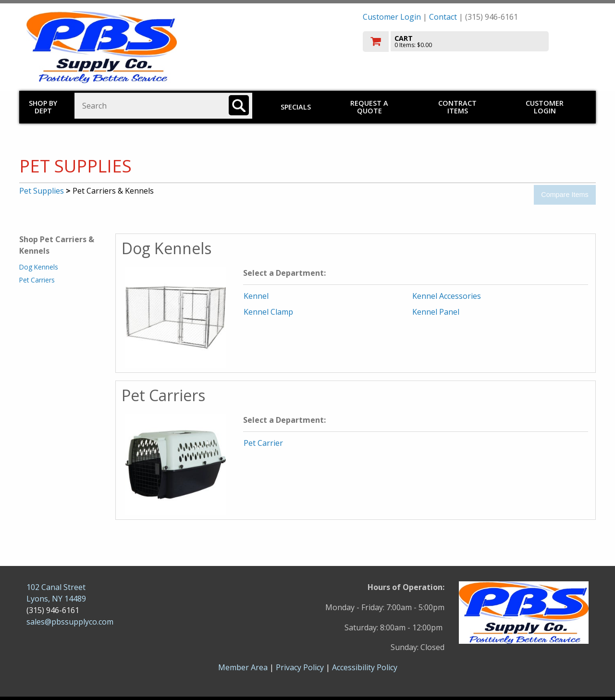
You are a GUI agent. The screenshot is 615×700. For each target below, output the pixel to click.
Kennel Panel (436, 312)
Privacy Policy (301, 667)
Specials (296, 107)
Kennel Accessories (447, 296)
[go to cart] (476, 42)
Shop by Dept (43, 107)
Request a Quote (369, 107)
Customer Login (392, 17)
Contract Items (457, 107)
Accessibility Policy (365, 667)
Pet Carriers (37, 280)
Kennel (256, 296)
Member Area (243, 667)
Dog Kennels (39, 267)
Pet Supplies (42, 191)
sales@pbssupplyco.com (70, 622)
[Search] (239, 105)
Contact (443, 17)
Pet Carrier (263, 443)
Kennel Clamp (268, 312)
